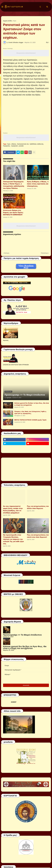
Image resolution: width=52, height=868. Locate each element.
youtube (21, 146)
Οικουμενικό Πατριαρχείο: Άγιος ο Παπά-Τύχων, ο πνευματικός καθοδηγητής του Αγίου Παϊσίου (14, 185)
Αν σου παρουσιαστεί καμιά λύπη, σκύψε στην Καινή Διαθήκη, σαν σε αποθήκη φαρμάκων (13, 510)
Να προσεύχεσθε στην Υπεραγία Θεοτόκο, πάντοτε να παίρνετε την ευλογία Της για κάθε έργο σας (13, 539)
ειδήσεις (14, 144)
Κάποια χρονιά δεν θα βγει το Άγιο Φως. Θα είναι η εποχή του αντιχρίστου (32, 404)
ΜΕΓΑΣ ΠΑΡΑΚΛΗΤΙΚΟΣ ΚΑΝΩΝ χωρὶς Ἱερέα (30, 420)
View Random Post (26, 266)
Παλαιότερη (44, 253)
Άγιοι (15, 21)
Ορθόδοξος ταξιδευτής (37, 144)
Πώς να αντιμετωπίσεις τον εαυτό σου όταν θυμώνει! (38, 536)
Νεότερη (7, 253)
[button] (2, 7)
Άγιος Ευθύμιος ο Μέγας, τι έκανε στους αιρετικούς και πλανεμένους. (38, 184)
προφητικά (14, 146)
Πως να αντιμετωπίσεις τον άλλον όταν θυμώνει (38, 507)
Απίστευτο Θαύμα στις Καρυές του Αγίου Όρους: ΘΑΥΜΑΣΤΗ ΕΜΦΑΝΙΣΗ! (13, 213)
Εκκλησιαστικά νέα (23, 144)
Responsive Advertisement (26, 53)
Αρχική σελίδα (7, 21)
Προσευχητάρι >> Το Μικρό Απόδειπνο (25, 395)
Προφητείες (7, 146)
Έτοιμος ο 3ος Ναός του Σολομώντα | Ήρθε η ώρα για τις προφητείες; (30, 412)
